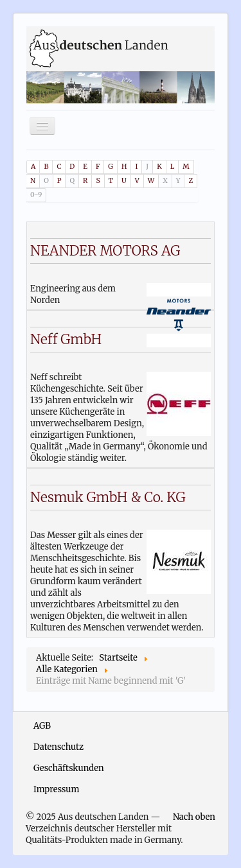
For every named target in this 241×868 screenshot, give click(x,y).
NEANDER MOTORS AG (105, 251)
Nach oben (194, 817)
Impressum (56, 789)
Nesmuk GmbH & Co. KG (108, 497)
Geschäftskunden (69, 768)
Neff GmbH (66, 339)
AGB (42, 726)
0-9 (36, 195)
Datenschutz (58, 747)
